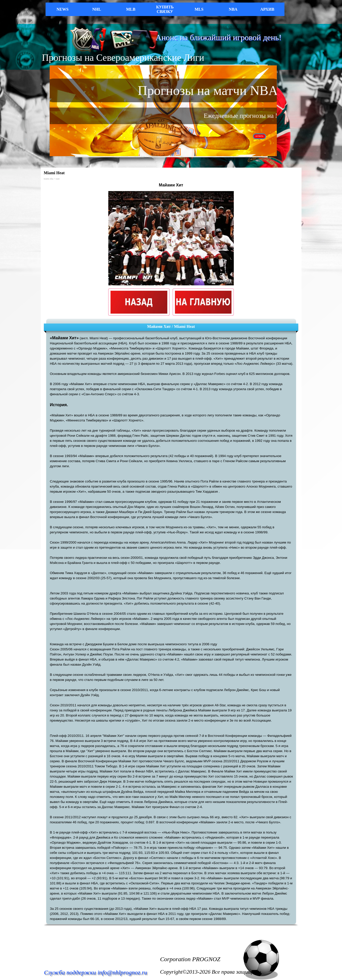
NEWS (63, 9)
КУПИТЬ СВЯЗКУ (165, 9)
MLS (199, 9)
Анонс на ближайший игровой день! (219, 37)
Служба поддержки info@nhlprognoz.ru (96, 972)
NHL (97, 9)
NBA (233, 9)
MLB (131, 9)
